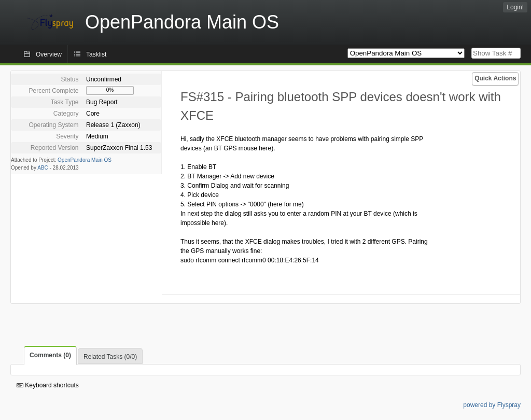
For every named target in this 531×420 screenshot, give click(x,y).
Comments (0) (50, 355)
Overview (49, 54)
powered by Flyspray (492, 405)
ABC (43, 168)
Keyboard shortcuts (48, 385)
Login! (515, 7)
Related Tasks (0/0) (110, 357)
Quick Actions (495, 78)
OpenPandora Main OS (85, 160)
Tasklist (96, 54)
